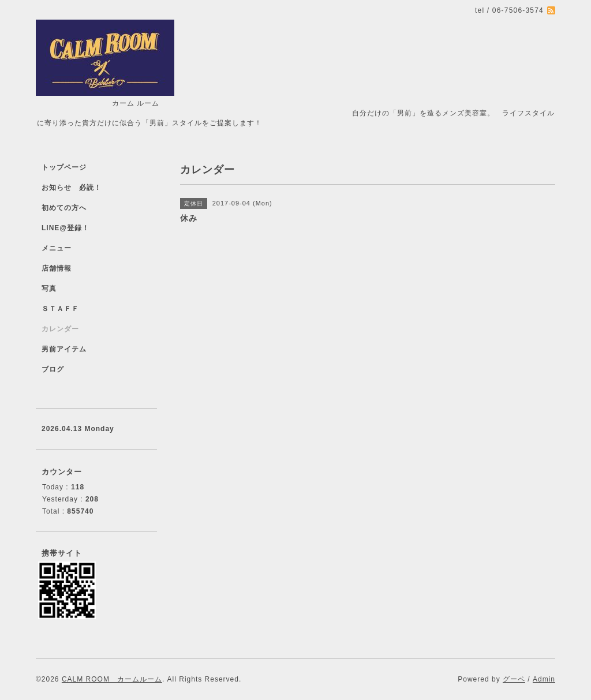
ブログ (53, 369)
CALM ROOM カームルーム (112, 679)
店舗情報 (57, 268)
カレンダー (60, 329)
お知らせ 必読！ (72, 188)
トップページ (64, 167)
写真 (49, 289)
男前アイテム (64, 349)
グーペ (514, 679)
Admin (544, 679)
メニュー (57, 248)
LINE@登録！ (66, 228)
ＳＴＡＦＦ (60, 309)
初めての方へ (64, 208)
